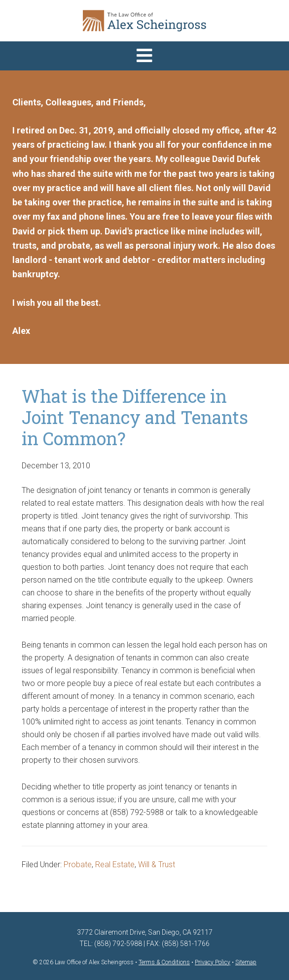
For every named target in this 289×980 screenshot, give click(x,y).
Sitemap (246, 962)
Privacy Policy (213, 962)
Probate (78, 865)
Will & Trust (157, 865)
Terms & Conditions (164, 962)
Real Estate (115, 865)
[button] (144, 56)
